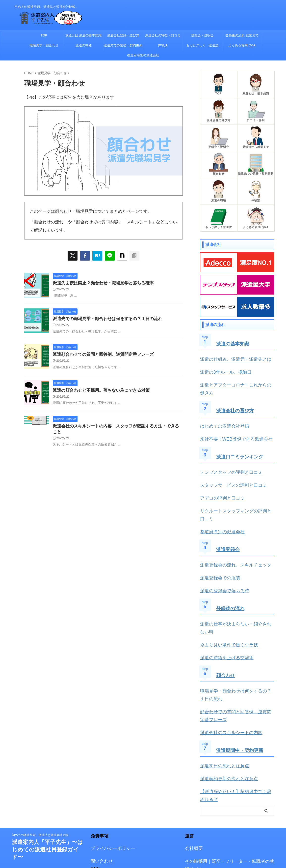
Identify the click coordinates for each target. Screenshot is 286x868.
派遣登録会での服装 (217, 542)
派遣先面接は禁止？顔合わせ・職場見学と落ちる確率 (100, 283)
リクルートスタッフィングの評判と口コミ (235, 486)
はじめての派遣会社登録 (221, 408)
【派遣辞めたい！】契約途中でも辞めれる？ (237, 733)
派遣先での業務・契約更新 (123, 45)
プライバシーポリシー (109, 780)
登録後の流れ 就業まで (242, 35)
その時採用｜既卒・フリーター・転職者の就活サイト (230, 792)
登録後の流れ (231, 570)
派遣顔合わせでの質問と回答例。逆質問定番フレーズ (100, 356)
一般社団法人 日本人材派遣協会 (213, 810)
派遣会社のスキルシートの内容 (226, 677)
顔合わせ (226, 626)
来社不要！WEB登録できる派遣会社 (230, 419)
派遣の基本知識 (234, 337)
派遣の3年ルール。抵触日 (221, 364)
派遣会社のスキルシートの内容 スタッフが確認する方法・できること (116, 428)
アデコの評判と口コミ (219, 475)
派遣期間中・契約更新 (241, 694)
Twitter (96, 810)
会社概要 (192, 780)
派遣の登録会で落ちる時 (221, 553)
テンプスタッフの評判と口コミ (226, 451)
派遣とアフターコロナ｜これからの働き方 (235, 376)
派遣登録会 (229, 515)
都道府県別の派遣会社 (143, 55)
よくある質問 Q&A (242, 45)
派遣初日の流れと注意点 (221, 709)
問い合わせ (100, 792)
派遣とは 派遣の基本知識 (84, 35)
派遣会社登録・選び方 (123, 35)
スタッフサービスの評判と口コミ (228, 463)
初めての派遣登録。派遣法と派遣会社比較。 (42, 767)
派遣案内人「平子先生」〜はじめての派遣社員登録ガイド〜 (47, 782)
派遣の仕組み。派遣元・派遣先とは (230, 352)
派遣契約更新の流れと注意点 (224, 721)
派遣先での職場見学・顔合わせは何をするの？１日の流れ (104, 319)
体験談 (163, 45)
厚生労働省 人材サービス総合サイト (217, 833)
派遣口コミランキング (241, 436)
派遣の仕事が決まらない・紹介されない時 (235, 585)
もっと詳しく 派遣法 (202, 45)
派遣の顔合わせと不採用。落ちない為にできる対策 (98, 392)
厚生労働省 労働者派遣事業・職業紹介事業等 (224, 822)
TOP (44, 35)
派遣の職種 (84, 45)
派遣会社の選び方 (236, 393)
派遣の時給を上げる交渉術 (222, 609)
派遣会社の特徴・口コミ (163, 35)
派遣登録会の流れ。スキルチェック (230, 530)
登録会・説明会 (202, 35)
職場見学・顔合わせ (44, 45)
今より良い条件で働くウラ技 (224, 597)
